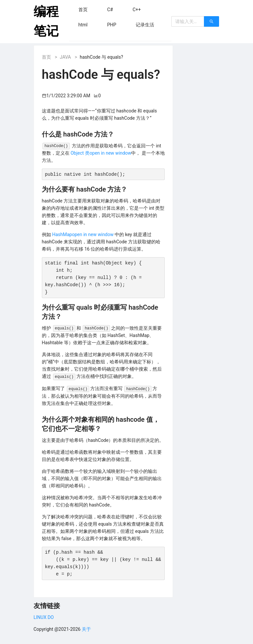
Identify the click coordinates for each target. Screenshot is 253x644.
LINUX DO (44, 617)
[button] (83, 10)
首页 (46, 57)
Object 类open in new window (101, 153)
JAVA (66, 57)
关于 (86, 629)
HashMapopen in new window (83, 234)
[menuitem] (83, 10)
